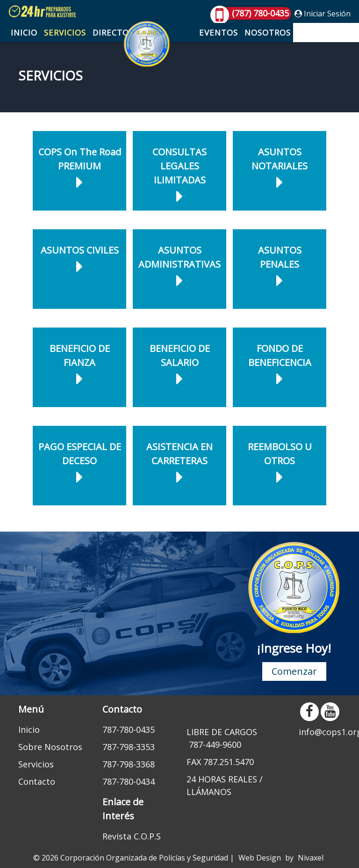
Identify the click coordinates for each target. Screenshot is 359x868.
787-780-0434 (129, 781)
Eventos (219, 33)
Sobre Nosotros (50, 747)
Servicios (65, 33)
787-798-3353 (129, 747)
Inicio (24, 33)
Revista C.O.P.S (132, 836)
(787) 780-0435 (251, 13)
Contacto (321, 33)
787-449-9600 (215, 744)
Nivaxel (311, 858)
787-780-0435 (129, 729)
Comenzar (294, 671)
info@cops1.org (320, 732)
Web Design (260, 858)
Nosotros (268, 33)
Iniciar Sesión (323, 14)
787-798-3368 (129, 764)
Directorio (118, 33)
